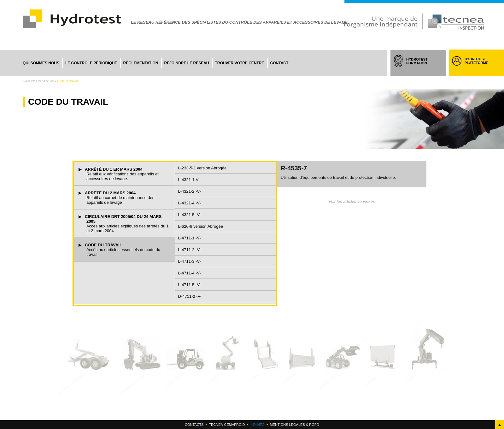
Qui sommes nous (41, 63)
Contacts (194, 425)
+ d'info (257, 425)
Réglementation (141, 63)
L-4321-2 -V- (190, 191)
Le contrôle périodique (91, 63)
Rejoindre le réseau (187, 63)
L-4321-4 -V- (190, 203)
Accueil (49, 81)
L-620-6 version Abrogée (201, 226)
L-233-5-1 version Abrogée (202, 168)
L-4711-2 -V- (190, 250)
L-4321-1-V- (189, 180)
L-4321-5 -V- (190, 215)
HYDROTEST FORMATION (423, 67)
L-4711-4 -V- (190, 273)
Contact (279, 63)
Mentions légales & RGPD (294, 425)
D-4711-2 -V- (190, 296)
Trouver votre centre (240, 63)
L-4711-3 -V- (190, 261)
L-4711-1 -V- (190, 238)
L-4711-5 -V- (190, 285)
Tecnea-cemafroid (227, 425)
